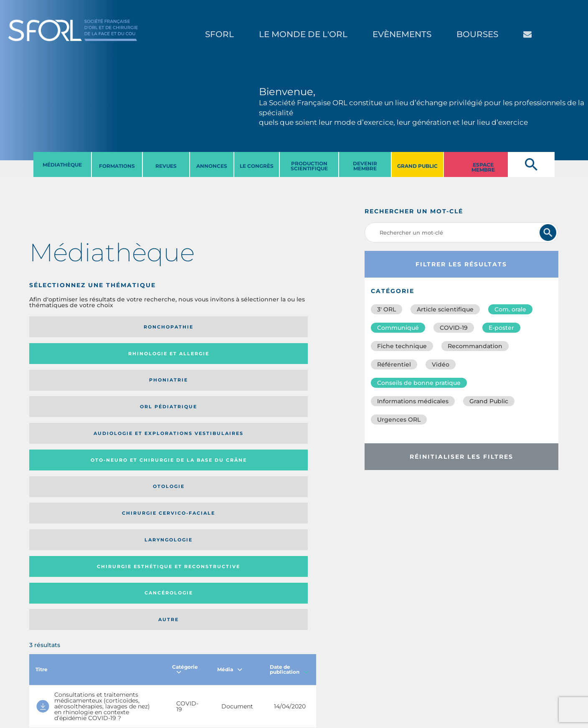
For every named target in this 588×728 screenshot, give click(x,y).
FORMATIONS (117, 166)
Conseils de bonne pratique (419, 383)
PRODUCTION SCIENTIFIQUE (309, 166)
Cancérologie (206, 395)
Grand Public (489, 401)
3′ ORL (387, 309)
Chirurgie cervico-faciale (268, 360)
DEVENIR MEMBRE (365, 166)
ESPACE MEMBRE (483, 167)
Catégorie (185, 448)
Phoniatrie (206, 327)
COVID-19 (454, 328)
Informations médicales (413, 401)
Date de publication (289, 448)
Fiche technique (402, 346)
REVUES (166, 166)
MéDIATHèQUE (62, 165)
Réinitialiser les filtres (461, 457)
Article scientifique (445, 309)
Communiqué (398, 328)
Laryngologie (62, 395)
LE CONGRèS (257, 166)
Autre (278, 395)
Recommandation (475, 346)
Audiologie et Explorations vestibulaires (60, 360)
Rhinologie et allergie (132, 327)
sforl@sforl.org (150, 677)
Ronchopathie (62, 327)
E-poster (501, 328)
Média (230, 448)
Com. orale (510, 309)
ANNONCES (212, 166)
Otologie (206, 360)
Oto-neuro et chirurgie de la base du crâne (131, 360)
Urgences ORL (399, 420)
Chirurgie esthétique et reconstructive (134, 396)
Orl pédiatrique (272, 327)
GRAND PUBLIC (417, 166)
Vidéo (441, 364)
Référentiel (394, 364)
